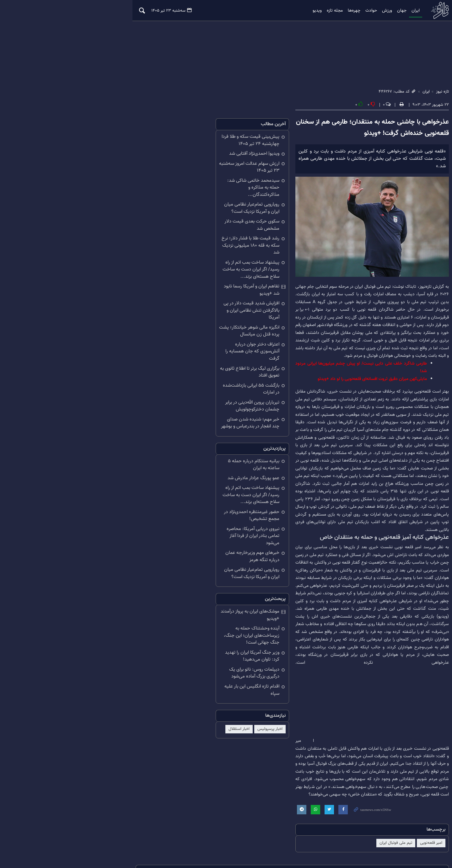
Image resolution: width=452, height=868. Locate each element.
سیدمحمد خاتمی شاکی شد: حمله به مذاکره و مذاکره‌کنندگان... (179, 185)
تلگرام (55, 842)
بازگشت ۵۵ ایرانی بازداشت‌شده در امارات (176, 337)
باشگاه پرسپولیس (376, 801)
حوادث (339, 11)
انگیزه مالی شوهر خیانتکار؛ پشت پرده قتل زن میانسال (174, 290)
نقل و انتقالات (292, 801)
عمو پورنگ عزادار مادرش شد (187, 415)
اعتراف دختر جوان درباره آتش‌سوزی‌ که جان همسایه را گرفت (173, 307)
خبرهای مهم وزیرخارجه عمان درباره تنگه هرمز (176, 480)
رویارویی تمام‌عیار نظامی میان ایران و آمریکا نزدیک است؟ (173, 202)
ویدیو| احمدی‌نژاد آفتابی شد (188, 155)
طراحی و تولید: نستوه (371, 850)
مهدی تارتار (265, 801)
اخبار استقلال (173, 631)
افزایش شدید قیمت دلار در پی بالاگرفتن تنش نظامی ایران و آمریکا (176, 273)
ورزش (355, 11)
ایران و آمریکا (407, 801)
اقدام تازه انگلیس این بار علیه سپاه (181, 595)
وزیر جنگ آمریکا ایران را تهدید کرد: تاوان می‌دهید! (176, 565)
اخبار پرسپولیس (204, 631)
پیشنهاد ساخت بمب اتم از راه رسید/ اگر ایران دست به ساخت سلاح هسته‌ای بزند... (174, 246)
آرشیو (72, 842)
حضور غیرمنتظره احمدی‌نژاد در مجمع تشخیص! (179, 446)
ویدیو (285, 11)
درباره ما (91, 842)
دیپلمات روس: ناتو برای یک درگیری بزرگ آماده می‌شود (176, 582)
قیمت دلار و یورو (166, 801)
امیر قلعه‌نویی (406, 758)
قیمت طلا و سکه (132, 801)
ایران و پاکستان (406, 810)
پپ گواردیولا (101, 801)
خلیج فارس (319, 801)
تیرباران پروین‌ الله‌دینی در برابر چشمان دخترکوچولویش (178, 350)
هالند (45, 801)
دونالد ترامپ (345, 801)
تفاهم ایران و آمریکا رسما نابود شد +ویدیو (175, 259)
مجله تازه (303, 11)
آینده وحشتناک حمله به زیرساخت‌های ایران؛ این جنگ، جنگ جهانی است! (178, 548)
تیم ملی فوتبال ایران (371, 758)
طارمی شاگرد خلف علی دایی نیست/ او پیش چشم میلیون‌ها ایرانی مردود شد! (334, 355)
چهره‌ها (322, 11)
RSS (39, 842)
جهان (370, 11)
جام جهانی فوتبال (236, 801)
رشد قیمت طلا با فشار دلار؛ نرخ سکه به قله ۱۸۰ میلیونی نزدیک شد (173, 229)
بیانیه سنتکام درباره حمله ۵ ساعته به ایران (174, 405)
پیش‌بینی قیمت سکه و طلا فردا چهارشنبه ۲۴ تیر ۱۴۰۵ (175, 141)
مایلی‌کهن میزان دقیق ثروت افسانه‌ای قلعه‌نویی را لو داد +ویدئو (347, 363)
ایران (384, 11)
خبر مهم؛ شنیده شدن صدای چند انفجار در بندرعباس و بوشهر (174, 367)
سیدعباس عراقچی (201, 801)
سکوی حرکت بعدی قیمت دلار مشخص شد (174, 215)
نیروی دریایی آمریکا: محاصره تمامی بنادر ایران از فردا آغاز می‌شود (176, 463)
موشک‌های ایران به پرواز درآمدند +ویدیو (177, 535)
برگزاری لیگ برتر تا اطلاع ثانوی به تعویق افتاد (177, 324)
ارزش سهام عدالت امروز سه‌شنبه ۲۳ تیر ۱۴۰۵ (176, 168)
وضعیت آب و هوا (70, 801)
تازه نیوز (413, 11)
